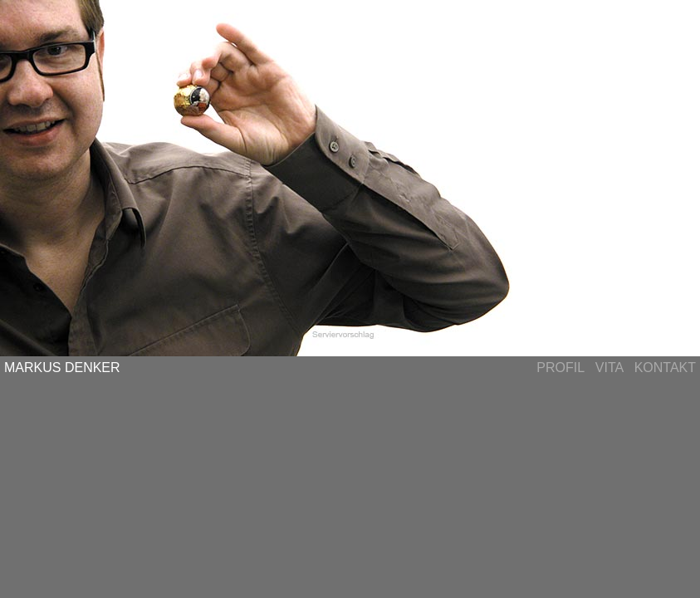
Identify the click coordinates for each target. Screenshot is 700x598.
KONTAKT (665, 368)
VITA (609, 368)
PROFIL (560, 368)
